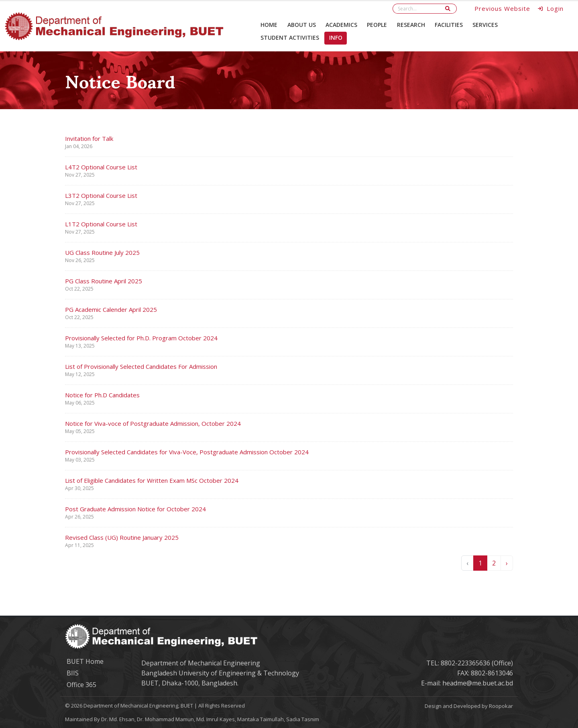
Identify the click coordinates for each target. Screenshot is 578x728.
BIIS (73, 673)
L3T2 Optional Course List (101, 195)
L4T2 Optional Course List (101, 167)
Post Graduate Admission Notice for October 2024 (135, 509)
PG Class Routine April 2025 (104, 281)
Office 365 (81, 685)
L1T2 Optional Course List (101, 224)
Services (485, 25)
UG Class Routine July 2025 (102, 252)
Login (551, 8)
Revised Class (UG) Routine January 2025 (122, 537)
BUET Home (85, 661)
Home (269, 25)
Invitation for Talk (89, 138)
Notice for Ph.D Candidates (102, 395)
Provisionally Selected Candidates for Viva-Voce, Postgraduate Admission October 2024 (187, 452)
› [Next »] (507, 563)
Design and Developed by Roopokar (469, 706)
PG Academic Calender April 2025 (111, 309)
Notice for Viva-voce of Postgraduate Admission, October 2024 (153, 423)
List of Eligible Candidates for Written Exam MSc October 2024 (152, 480)
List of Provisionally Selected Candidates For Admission (141, 366)
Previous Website (502, 8)
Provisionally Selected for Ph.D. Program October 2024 (141, 338)
